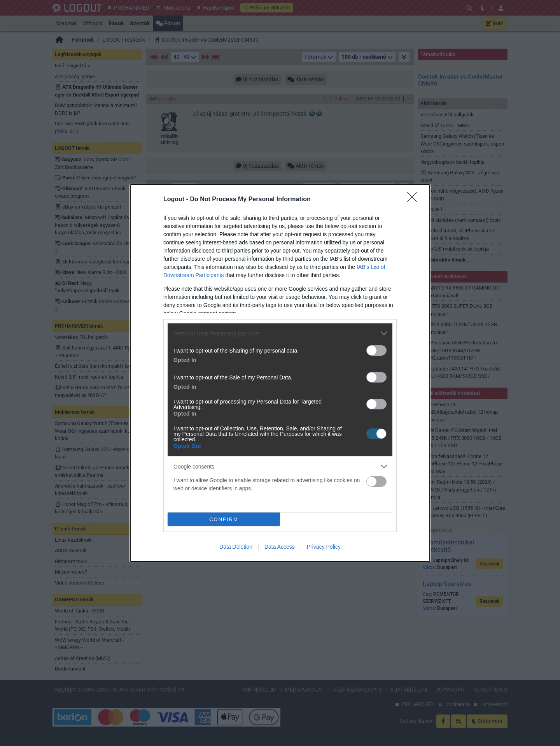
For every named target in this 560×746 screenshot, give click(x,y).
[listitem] (280, 333)
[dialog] (280, 373)
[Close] (415, 200)
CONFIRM (224, 519)
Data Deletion (236, 547)
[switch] (376, 350)
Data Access (280, 547)
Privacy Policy (324, 547)
